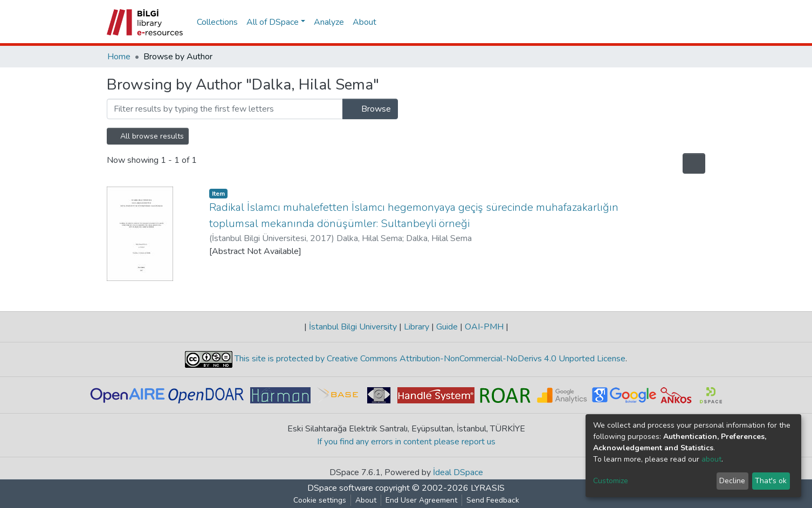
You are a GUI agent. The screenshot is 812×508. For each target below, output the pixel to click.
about (711, 459)
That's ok (771, 481)
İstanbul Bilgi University (353, 327)
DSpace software (340, 488)
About (364, 22)
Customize (611, 481)
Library (417, 327)
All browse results (148, 136)
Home (119, 57)
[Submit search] (649, 22)
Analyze (329, 22)
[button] (665, 22)
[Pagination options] (694, 163)
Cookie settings (320, 500)
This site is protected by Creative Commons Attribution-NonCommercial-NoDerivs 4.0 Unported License (429, 359)
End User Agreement (421, 500)
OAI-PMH (484, 327)
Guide (447, 327)
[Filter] (225, 109)
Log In (686, 22)
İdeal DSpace (458, 472)
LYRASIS (488, 488)
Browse (370, 109)
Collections (217, 22)
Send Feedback (493, 500)
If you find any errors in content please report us (406, 442)
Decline (732, 481)
